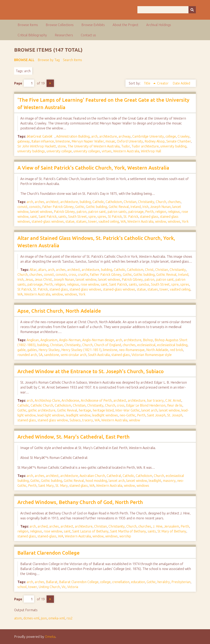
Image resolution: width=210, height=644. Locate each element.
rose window (90, 284)
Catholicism (114, 202)
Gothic (80, 207)
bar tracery (155, 400)
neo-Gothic (127, 415)
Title (147, 83)
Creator (163, 83)
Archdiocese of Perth (96, 400)
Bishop (148, 340)
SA (41, 355)
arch (94, 136)
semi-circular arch (74, 355)
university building (173, 146)
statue (70, 221)
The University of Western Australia (94, 146)
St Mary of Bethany (172, 531)
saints (62, 217)
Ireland (136, 207)
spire (92, 217)
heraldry (164, 582)
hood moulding (96, 481)
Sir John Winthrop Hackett (37, 146)
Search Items (72, 60)
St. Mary (62, 486)
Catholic (98, 202)
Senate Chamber (179, 141)
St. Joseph (175, 415)
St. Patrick (131, 217)
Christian (130, 202)
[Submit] (192, 10)
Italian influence (43, 141)
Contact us (88, 35)
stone (62, 146)
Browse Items (28, 25)
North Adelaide (157, 350)
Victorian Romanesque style (152, 355)
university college (59, 151)
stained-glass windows (48, 221)
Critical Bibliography (32, 35)
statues (81, 221)
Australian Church (92, 476)
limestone (63, 141)
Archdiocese (70, 400)
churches (174, 202)
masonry (169, 481)
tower (92, 221)
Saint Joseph (156, 415)
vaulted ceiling (109, 221)
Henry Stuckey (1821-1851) (81, 350)
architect (52, 202)
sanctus (144, 284)
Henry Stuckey (49, 350)
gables (32, 350)
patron (82, 212)
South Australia (99, 355)
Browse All (24, 60)
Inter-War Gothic (127, 410)
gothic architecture (42, 410)
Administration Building (73, 136)
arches (39, 202)
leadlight (155, 481)
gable (22, 350)
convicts (35, 207)
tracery (88, 420)
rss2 (70, 618)
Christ (149, 270)
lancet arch (149, 410)
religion (161, 212)
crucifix (83, 275)
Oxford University (130, 141)
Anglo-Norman (70, 340)
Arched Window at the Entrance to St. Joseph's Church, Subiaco (91, 371)
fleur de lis (175, 405)
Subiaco (75, 420)
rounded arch (27, 355)
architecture (108, 136)
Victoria (73, 587)
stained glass (149, 217)
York (185, 221)
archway (125, 136)
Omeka (50, 637)
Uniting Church (49, 587)
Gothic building (96, 207)
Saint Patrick (48, 217)
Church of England (108, 345)
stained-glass (47, 536)
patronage (136, 212)
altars (42, 270)
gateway (24, 141)
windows (174, 221)
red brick (176, 350)
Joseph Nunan (160, 207)
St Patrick (115, 217)
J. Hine (158, 526)
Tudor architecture (145, 146)
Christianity (146, 202)
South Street (77, 217)
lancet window (86, 279)
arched (43, 526)
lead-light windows (51, 415)
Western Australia (126, 151)
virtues (107, 151)
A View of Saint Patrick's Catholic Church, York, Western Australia (93, 168)
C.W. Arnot (173, 400)
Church (161, 202)
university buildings (31, 151)
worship (125, 536)
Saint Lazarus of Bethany (90, 531)
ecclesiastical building (172, 345)
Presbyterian (181, 582)
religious (174, 212)
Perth (149, 212)
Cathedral (114, 476)
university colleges (87, 151)
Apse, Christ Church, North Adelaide (59, 311)
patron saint (97, 212)
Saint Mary (46, 486)
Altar (33, 270)
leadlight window (78, 415)
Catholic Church (42, 405)
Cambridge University (148, 136)
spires (102, 217)
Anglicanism (49, 340)
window (161, 221)
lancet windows (41, 212)
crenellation (121, 582)
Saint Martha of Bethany (128, 531)
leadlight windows (105, 415)
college (171, 136)
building (85, 202)
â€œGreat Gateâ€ (41, 136)
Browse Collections (60, 25)
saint (34, 217)
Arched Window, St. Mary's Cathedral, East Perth (74, 437)
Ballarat (52, 582)
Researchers (64, 35)
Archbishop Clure (47, 400)
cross (72, 275)
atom (18, 618)
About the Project (126, 25)
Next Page (50, 83)
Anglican (33, 340)
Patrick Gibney (64, 212)
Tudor (126, 146)
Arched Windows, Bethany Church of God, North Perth (80, 502)
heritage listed (103, 410)
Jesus (29, 279)
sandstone (52, 355)
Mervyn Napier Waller (88, 141)
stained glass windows (85, 289)
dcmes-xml (31, 618)
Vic (64, 587)
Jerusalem (172, 526)
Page (24, 83)
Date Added (181, 83)
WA (123, 221)
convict (22, 207)
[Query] (167, 10)
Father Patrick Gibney (58, 207)
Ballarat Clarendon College (49, 553)
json (44, 618)
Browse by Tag (49, 60)
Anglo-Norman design (98, 340)
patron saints (117, 212)
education (138, 582)
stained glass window (53, 420)
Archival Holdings (159, 25)
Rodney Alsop (155, 141)
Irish (145, 207)
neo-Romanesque (132, 350)
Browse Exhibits (93, 25)
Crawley (184, 136)
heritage (85, 410)
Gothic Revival (119, 207)
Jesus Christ (43, 279)
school (22, 587)
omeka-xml (57, 618)
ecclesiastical (146, 345)
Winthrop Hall (151, 151)
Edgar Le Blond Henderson (146, 405)
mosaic (110, 141)
